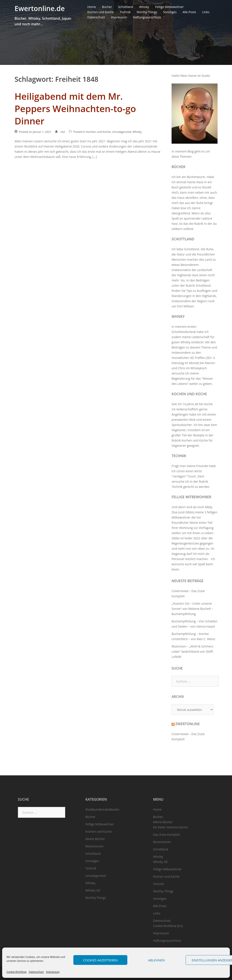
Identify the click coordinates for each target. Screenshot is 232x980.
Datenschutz (36, 972)
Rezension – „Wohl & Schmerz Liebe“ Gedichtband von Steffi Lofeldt (193, 651)
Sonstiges (170, 12)
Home (92, 7)
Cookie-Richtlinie (17, 972)
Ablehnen (156, 960)
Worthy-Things (147, 12)
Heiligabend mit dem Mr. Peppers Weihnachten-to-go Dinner (75, 108)
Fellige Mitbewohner (169, 7)
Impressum (53, 972)
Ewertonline (188, 724)
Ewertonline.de (40, 8)
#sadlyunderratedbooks (102, 809)
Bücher (107, 7)
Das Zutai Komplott (167, 835)
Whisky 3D (93, 890)
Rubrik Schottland (198, 285)
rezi (63, 132)
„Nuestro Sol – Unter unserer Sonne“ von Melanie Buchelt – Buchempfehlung (192, 609)
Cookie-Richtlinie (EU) (168, 926)
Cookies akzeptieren (100, 960)
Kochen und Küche (101, 12)
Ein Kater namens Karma (170, 827)
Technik (125, 12)
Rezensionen (94, 846)
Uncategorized (122, 132)
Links (206, 12)
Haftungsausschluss (147, 17)
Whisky (144, 7)
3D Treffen (197, 358)
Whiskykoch (198, 368)
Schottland (126, 7)
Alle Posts (189, 12)
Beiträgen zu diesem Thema (191, 347)
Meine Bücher (95, 839)
